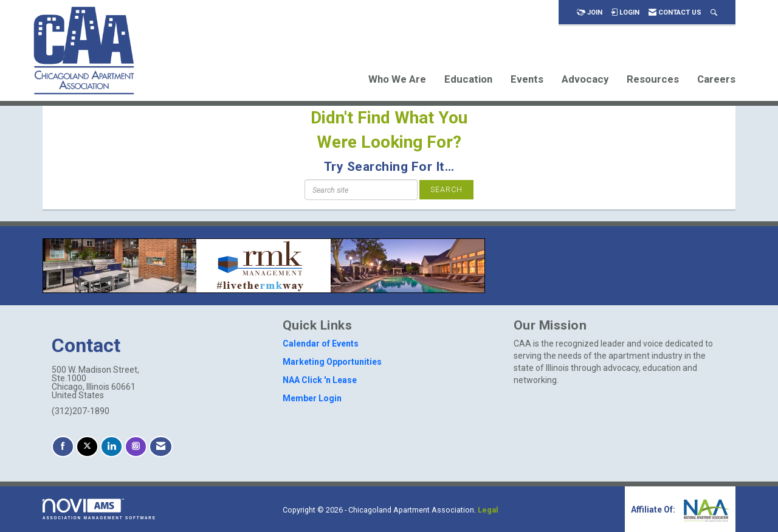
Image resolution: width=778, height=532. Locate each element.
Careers (716, 79)
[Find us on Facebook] (63, 447)
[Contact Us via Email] (161, 447)
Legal (488, 510)
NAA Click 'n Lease (320, 380)
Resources (653, 79)
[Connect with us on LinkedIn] (112, 447)
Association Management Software (99, 509)
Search (446, 189)
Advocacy (585, 79)
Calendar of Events (321, 344)
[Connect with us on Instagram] (136, 447)
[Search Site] (714, 12)
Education (468, 79)
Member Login (312, 398)
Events (527, 79)
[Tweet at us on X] (87, 447)
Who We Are (397, 79)
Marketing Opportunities (332, 362)
